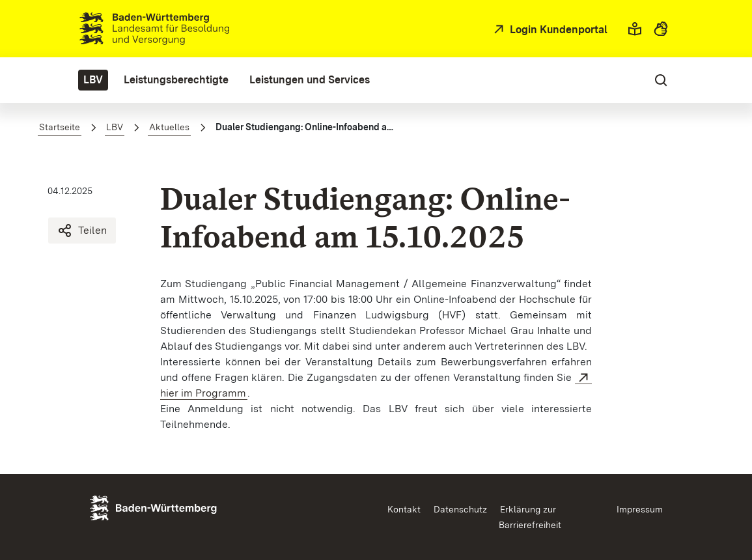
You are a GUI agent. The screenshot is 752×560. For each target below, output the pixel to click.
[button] (635, 29)
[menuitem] (93, 80)
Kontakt (404, 509)
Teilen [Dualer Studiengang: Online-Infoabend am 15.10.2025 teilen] (82, 231)
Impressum (640, 509)
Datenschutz (460, 509)
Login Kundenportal (557, 30)
